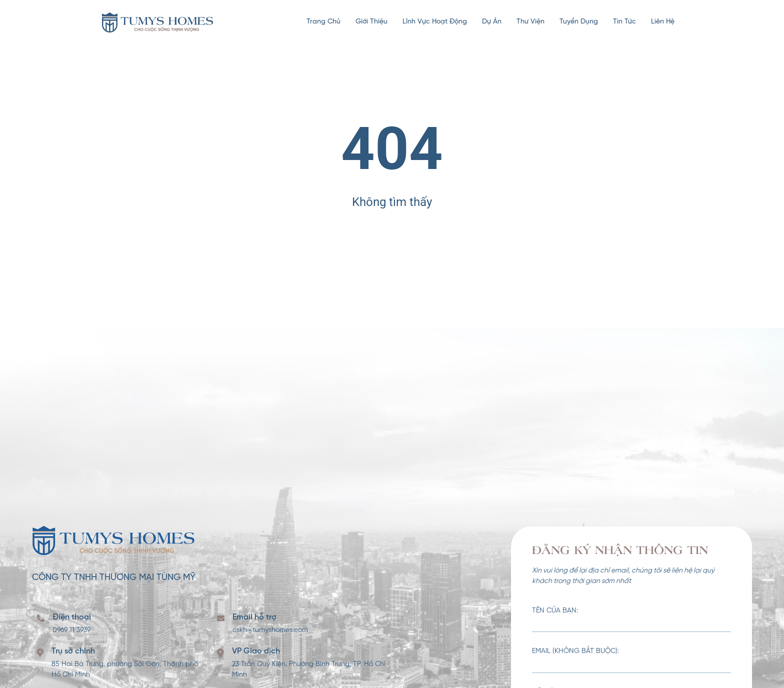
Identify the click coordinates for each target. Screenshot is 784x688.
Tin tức (624, 22)
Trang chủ (323, 22)
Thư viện (530, 22)
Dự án (492, 22)
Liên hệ (663, 22)
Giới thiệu (371, 22)
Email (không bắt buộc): (631, 660)
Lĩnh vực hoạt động (435, 22)
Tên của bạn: (631, 620)
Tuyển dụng (579, 22)
